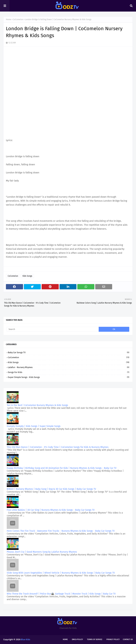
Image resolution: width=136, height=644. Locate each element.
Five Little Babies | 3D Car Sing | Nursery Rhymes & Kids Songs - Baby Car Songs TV (51, 510)
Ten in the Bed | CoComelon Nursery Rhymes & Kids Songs (37, 405)
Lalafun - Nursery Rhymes (69, 367)
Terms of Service (95, 639)
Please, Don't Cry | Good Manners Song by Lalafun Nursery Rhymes (42, 552)
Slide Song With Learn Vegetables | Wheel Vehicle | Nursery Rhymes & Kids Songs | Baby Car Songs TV (61, 573)
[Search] (53, 329)
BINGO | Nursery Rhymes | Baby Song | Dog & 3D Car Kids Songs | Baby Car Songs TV (51, 489)
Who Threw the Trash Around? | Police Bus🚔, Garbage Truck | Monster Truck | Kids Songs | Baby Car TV (61, 594)
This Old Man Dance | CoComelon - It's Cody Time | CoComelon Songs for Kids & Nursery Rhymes (58, 447)
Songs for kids (69, 372)
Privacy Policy (113, 639)
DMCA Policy (77, 639)
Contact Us (128, 639)
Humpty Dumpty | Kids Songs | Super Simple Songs (34, 426)
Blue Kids (25, 639)
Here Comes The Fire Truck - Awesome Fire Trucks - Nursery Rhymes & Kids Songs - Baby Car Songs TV (61, 531)
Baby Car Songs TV (69, 352)
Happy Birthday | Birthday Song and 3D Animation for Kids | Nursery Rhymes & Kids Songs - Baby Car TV (62, 468)
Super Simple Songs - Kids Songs (69, 377)
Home (9, 19)
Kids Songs (27, 276)
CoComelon (18, 19)
